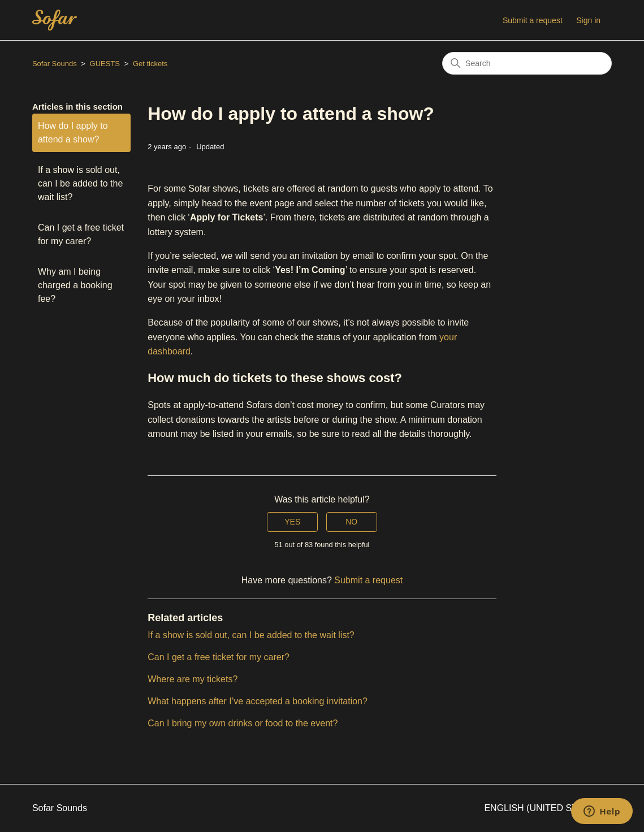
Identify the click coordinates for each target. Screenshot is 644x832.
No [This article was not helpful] (351, 522)
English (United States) (548, 808)
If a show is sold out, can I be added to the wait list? (80, 183)
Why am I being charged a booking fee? (75, 285)
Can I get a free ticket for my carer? (81, 234)
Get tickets (150, 64)
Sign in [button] (588, 20)
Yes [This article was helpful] (292, 522)
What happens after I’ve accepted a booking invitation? (258, 701)
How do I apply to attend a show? (73, 133)
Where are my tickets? (193, 679)
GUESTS (105, 64)
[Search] (527, 63)
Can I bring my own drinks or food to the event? (243, 723)
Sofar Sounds (55, 64)
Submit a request (533, 20)
